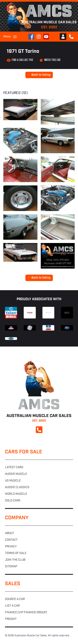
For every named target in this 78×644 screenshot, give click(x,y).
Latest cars (14, 467)
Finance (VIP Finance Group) (26, 613)
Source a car (15, 599)
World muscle (16, 494)
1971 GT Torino (23, 52)
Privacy (11, 547)
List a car (12, 606)
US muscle (13, 481)
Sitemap (11, 567)
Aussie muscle (16, 474)
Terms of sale (16, 553)
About (10, 533)
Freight (11, 619)
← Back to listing (39, 75)
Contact (11, 540)
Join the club (15, 560)
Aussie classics (17, 487)
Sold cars (13, 501)
